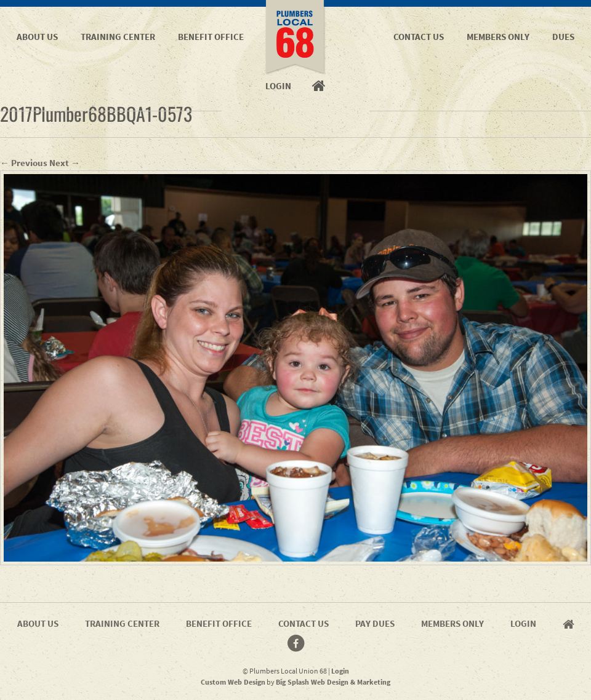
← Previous (24, 163)
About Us (37, 37)
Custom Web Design (233, 682)
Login (523, 623)
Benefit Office (211, 37)
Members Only (498, 37)
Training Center (118, 37)
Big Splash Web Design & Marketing (333, 682)
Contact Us (419, 37)
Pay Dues (375, 623)
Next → (65, 163)
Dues (563, 37)
